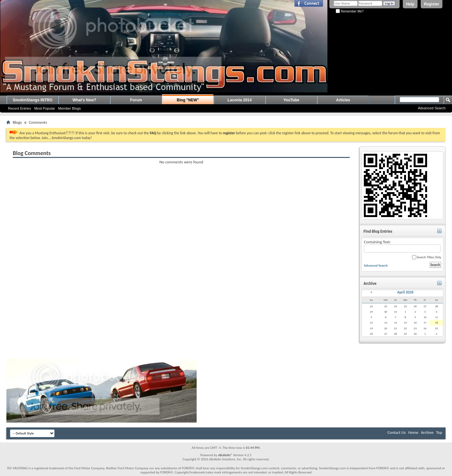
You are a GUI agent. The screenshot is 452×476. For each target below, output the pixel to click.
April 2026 (405, 292)
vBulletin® (225, 455)
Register (432, 4)
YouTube (291, 100)
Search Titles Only (427, 257)
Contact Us (397, 432)
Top (439, 432)
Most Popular (45, 108)
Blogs (17, 122)
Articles (343, 100)
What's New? (84, 100)
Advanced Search (432, 108)
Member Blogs (69, 108)
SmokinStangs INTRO (33, 100)
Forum (136, 100)
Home (413, 432)
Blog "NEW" (188, 100)
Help (410, 4)
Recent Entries (19, 108)
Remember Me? (350, 11)
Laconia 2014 (239, 100)
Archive (427, 432)
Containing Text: (402, 246)
